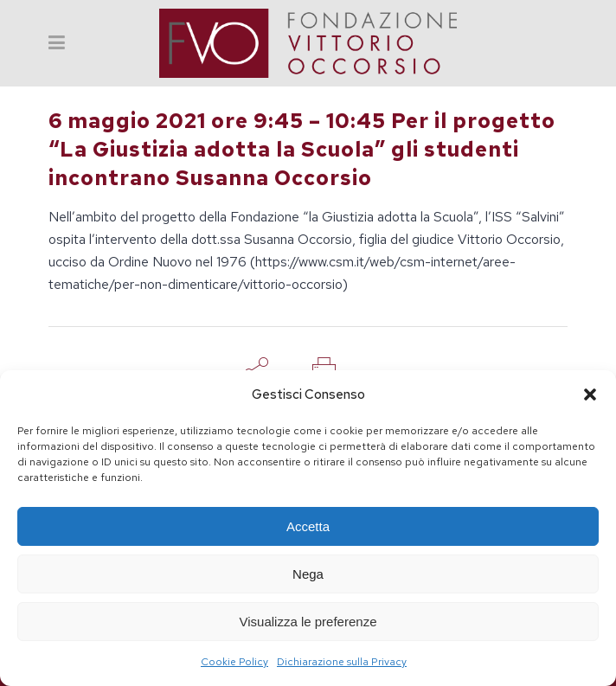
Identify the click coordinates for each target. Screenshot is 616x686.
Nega (308, 574)
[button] (590, 394)
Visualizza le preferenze (308, 622)
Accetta (308, 526)
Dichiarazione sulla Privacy (342, 662)
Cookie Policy (234, 662)
